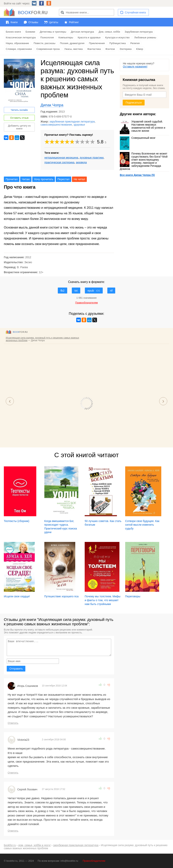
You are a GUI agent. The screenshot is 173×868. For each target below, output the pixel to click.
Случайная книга (135, 12)
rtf (111, 291)
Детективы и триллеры (53, 32)
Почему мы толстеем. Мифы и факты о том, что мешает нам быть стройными (103, 600)
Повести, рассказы (44, 43)
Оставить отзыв (19, 118)
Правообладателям (94, 861)
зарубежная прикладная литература (72, 122)
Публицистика (117, 43)
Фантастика (94, 49)
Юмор (140, 49)
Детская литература (82, 32)
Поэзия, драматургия (72, 43)
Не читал (79, 179)
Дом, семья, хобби (109, 32)
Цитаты (54, 22)
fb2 (62, 291)
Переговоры (133, 596)
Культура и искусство (117, 37)
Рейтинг (74, 22)
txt (76, 291)
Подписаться (134, 103)
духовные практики (92, 158)
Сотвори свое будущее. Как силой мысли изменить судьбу (142, 525)
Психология (47, 37)
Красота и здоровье (89, 37)
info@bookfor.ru (69, 861)
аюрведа (81, 162)
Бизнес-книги (13, 32)
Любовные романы (145, 37)
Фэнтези (110, 49)
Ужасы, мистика (74, 49)
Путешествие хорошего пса (62, 596)
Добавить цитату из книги (19, 127)
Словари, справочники (19, 49)
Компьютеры (66, 37)
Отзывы (33, 22)
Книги (14, 22)
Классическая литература (21, 37)
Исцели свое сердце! (17, 596)
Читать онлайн (19, 110)
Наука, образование (17, 43)
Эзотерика (125, 49)
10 (93, 142)
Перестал (63, 179)
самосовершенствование (56, 125)
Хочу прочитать (44, 179)
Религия (135, 43)
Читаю (26, 179)
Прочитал (12, 179)
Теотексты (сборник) (17, 521)
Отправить (16, 669)
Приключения (97, 43)
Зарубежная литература (139, 32)
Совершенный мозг (138, 138)
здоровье (79, 125)
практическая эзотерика (59, 162)
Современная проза (48, 49)
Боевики (30, 32)
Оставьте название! (135, 67)
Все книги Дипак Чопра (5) (137, 175)
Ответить (13, 723)
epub (94, 291)
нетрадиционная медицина (61, 158)
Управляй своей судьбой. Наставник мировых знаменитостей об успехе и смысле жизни (143, 126)
